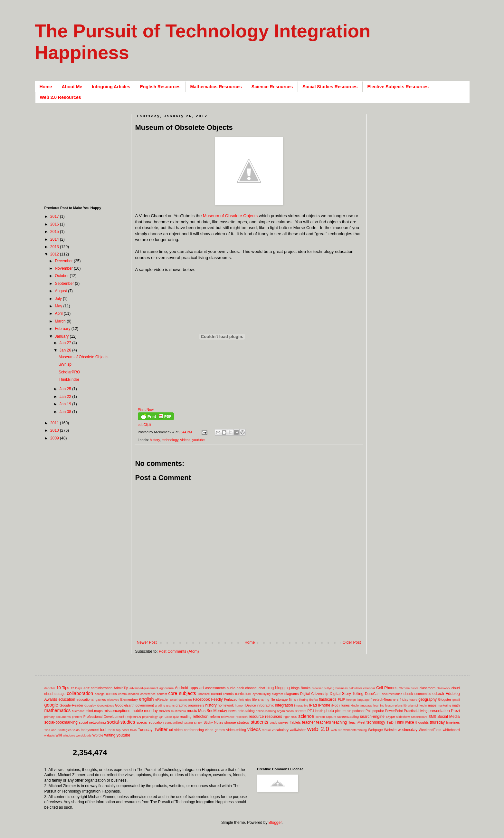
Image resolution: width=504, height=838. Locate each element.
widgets (50, 735)
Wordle (98, 735)
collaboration (80, 693)
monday (151, 711)
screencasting (348, 717)
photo (329, 711)
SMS (432, 717)
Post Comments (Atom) (179, 651)
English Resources (160, 87)
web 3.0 (337, 730)
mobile (137, 711)
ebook (408, 694)
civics (415, 688)
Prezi (455, 711)
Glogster (445, 699)
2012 (55, 254)
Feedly (217, 699)
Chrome (404, 688)
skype (390, 717)
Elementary (129, 699)
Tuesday (145, 730)
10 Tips (63, 688)
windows (69, 735)
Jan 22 (66, 397)
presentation (439, 711)
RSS (294, 717)
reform (215, 717)
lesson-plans (394, 705)
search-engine (372, 717)
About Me (72, 87)
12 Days (76, 688)
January (62, 336)
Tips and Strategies (58, 730)
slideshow (403, 717)
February (63, 329)
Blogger (275, 823)
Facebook (201, 699)
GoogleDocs (105, 705)
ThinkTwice (404, 722)
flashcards (328, 699)
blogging (282, 688)
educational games (91, 699)
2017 (55, 217)
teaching (340, 722)
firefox (314, 700)
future (413, 700)
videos (185, 440)
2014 (55, 239)
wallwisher (298, 730)
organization (285, 711)
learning (379, 705)
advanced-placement (144, 688)
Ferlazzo (231, 699)
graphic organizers (190, 705)
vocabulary (280, 730)
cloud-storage (55, 694)
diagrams (291, 694)
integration (284, 705)
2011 (55, 423)
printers (77, 717)
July (59, 299)
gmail (456, 700)
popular (378, 711)
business (342, 688)
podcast (358, 711)
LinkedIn (421, 705)
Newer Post (147, 642)
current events (223, 694)
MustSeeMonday (213, 711)
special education (150, 722)
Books (306, 688)
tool (103, 730)
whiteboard (451, 730)
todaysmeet (90, 730)
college (100, 694)
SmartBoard (419, 717)
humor (239, 705)
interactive (301, 705)
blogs (295, 688)
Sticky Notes (213, 722)
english (147, 699)
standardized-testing (179, 722)
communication (129, 694)
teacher (309, 722)
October (62, 276)
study (274, 722)
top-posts (123, 730)
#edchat (50, 688)
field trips (245, 700)
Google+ (90, 705)
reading (186, 717)
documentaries (392, 694)
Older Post (352, 642)
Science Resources (272, 87)
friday (404, 699)
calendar (369, 688)
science (306, 716)
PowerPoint (394, 711)
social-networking (92, 722)
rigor (286, 717)
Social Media (449, 717)
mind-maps (94, 711)
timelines (453, 722)
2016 (55, 224)
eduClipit (145, 425)
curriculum (243, 694)
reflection (200, 717)
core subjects (182, 693)
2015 (55, 232)
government (145, 705)
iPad (313, 705)
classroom (428, 688)
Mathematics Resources (216, 87)
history (155, 440)
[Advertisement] (252, 630)
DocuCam (373, 694)
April (59, 313)
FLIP (342, 699)
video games (215, 730)
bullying (329, 688)
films (292, 699)
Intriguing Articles (111, 87)
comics (111, 694)
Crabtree (204, 694)
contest (162, 694)
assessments (215, 688)
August (61, 291)
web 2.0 (318, 729)
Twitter (161, 729)
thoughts (422, 722)
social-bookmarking (61, 722)
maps (432, 705)
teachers (324, 722)
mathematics (58, 710)
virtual (267, 730)
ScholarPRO (69, 372)
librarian (409, 705)
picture (340, 711)
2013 (55, 247)
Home (46, 87)
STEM (198, 722)
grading (160, 705)
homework (226, 705)
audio (231, 688)
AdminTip (121, 688)
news (232, 711)
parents (300, 711)
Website (390, 730)
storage (230, 722)
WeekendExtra (430, 730)
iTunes (345, 705)
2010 (55, 430)
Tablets (295, 722)
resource (256, 717)
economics (423, 694)
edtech (438, 694)
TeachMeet (357, 722)
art (202, 688)
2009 (55, 438)
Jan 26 (66, 350)
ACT (86, 688)
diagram (277, 694)
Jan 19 (66, 404)
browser (317, 688)
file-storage (279, 699)
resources (274, 717)
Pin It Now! (146, 409)
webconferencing (355, 730)
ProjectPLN (133, 717)
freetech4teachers (385, 699)
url (171, 730)
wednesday (408, 730)
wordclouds (84, 735)
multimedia (178, 711)
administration (102, 688)
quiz (176, 717)
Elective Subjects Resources (398, 87)
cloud (456, 688)
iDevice (250, 705)
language (366, 705)
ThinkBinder (69, 380)
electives (113, 700)
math (456, 705)
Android (181, 688)
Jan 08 (66, 412)
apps (194, 688)
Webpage (375, 730)
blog (270, 688)
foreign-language (358, 700)
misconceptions (117, 711)
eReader (162, 699)
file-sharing (261, 699)
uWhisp (65, 364)
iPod (335, 705)
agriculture (167, 688)
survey (283, 722)
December (64, 261)
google (51, 705)
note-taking (246, 711)
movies (164, 711)
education (67, 699)
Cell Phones (387, 688)
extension (185, 700)
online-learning (266, 711)
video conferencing (189, 730)
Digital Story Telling (347, 694)
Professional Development (104, 717)
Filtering (303, 700)
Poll (368, 711)
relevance (228, 717)
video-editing (236, 730)
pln (349, 711)
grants (171, 705)
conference (148, 694)
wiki (59, 735)
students (260, 722)
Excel (173, 700)
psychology (150, 717)
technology (170, 440)
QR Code (165, 717)
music (192, 711)
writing (110, 735)
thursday (437, 722)
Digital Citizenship (314, 694)
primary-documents (58, 717)
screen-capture (326, 717)
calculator (355, 688)
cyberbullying (262, 694)
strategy (243, 722)
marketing (444, 705)
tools (111, 730)
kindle (355, 705)
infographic (266, 705)
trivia (133, 730)
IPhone (324, 705)
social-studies (121, 722)
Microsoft (78, 711)
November (64, 268)
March (61, 321)
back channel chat (251, 688)
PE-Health (315, 711)
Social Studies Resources (330, 87)
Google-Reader (71, 705)
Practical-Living (416, 711)
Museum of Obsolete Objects (230, 216)
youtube (198, 440)
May (59, 306)
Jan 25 (66, 389)
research (242, 717)
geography (428, 699)
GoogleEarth (125, 705)
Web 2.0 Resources (61, 97)
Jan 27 (66, 343)
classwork (443, 688)
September (65, 284)
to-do (76, 730)
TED (390, 722)
